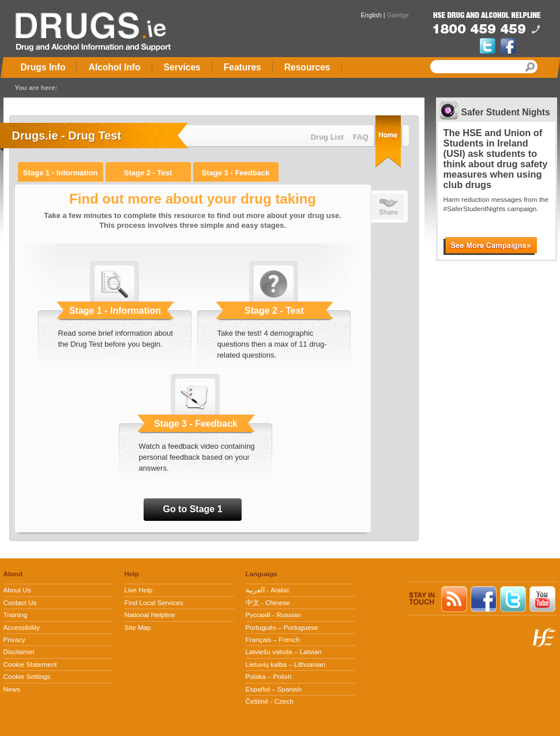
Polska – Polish (269, 676)
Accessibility (22, 627)
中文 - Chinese (268, 602)
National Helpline (150, 615)
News (12, 689)
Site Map (138, 627)
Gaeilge (398, 15)
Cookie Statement (30, 664)
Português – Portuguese (282, 627)
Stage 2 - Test (148, 173)
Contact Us (20, 602)
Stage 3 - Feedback (236, 173)
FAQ (361, 137)
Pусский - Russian (273, 615)
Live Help (139, 590)
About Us (17, 590)
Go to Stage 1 (192, 509)
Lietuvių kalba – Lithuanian (285, 664)
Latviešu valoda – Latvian (284, 651)
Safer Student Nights (506, 112)
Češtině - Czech (270, 701)
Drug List (327, 137)
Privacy (14, 639)
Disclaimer (19, 651)
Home (388, 142)
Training (16, 615)
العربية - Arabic (268, 590)
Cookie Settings (27, 676)
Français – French (273, 639)
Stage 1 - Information (60, 173)
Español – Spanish (274, 689)
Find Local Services (154, 602)
